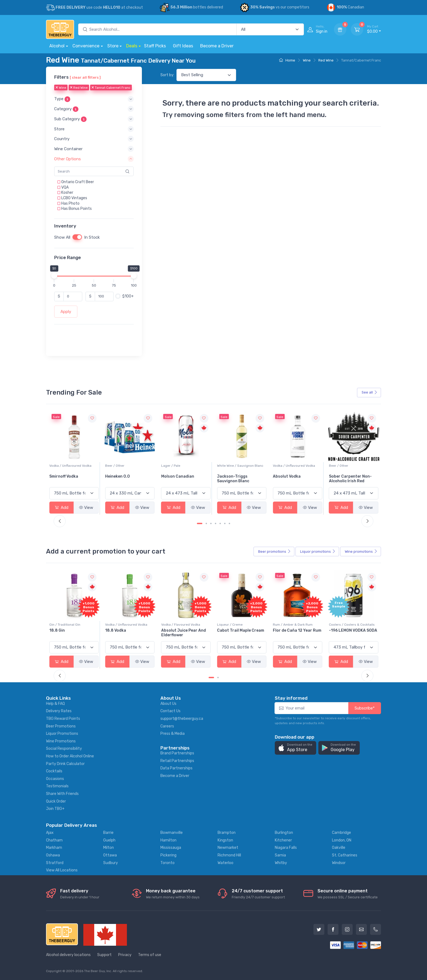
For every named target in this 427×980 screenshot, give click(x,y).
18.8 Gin (113, 630)
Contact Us (170, 711)
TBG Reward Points (63, 719)
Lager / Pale (227, 466)
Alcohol (57, 46)
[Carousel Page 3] (211, 523)
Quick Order (56, 801)
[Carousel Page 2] (206, 523)
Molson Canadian (234, 476)
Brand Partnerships (177, 753)
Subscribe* (365, 708)
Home (287, 60)
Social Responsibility (64, 749)
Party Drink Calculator (65, 764)
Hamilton (168, 840)
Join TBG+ (55, 809)
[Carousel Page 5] (220, 523)
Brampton (227, 833)
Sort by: (167, 75)
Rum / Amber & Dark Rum (349, 625)
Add (62, 508)
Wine (307, 60)
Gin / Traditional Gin (121, 625)
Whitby (281, 863)
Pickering (168, 855)
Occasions (55, 779)
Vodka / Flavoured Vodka (237, 625)
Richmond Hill (229, 855)
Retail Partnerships (177, 761)
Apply (66, 312)
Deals (132, 46)
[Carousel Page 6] (225, 523)
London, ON (342, 840)
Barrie (108, 833)
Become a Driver (217, 46)
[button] (94, 99)
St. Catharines (345, 855)
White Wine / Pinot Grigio (68, 466)
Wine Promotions (61, 741)
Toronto (167, 863)
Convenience (86, 46)
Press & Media (173, 734)
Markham (54, 848)
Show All (62, 237)
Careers (167, 726)
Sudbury (111, 863)
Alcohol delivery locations (68, 955)
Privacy (125, 955)
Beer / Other (171, 466)
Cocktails (54, 771)
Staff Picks (155, 46)
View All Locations (62, 870)
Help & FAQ (55, 704)
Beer (274, 552)
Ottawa (110, 855)
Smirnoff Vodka (120, 476)
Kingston (225, 840)
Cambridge (341, 833)
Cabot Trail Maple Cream (296, 630)
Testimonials (57, 786)
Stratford (55, 863)
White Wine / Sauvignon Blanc (296, 466)
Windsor (339, 863)
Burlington (284, 833)
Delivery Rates (59, 711)
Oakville (339, 848)
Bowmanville (172, 833)
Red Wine (326, 60)
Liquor (318, 552)
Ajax (50, 833)
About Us (168, 704)
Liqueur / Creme (286, 625)
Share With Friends (62, 794)
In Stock (92, 237)
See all (370, 392)
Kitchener (283, 840)
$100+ (128, 296)
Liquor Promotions (62, 734)
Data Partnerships (176, 768)
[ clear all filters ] (85, 77)
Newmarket (228, 848)
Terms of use (150, 955)
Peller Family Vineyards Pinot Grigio (71, 479)
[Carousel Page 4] (216, 523)
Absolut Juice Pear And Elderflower (239, 633)
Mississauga (171, 848)
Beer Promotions (61, 726)
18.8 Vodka (172, 630)
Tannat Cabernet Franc (111, 88)
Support (104, 955)
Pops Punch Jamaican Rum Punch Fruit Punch (72, 633)
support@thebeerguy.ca (182, 719)
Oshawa (53, 855)
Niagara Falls (286, 848)
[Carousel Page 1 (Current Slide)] (200, 523)
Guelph (109, 840)
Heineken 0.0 (174, 476)
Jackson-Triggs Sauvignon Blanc (289, 479)
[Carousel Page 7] (229, 523)
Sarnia (280, 855)
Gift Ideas (183, 46)
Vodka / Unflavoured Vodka (126, 466)
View (86, 508)
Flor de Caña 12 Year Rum (353, 630)
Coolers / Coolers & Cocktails (72, 625)
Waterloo (225, 863)
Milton (109, 848)
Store (113, 46)
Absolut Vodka (343, 476)
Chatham (54, 840)
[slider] (54, 276)
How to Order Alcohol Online (70, 756)
